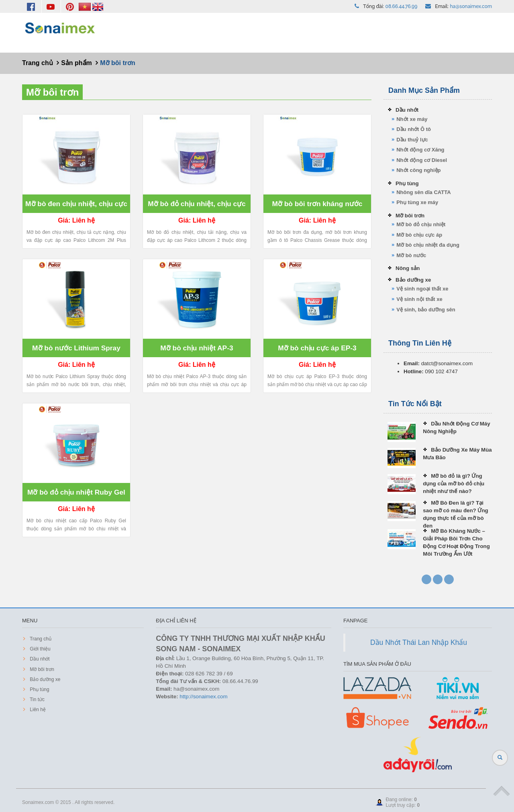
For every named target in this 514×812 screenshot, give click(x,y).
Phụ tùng (407, 183)
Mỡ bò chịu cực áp (419, 235)
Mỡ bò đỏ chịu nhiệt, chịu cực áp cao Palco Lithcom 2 (197, 206)
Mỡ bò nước (411, 255)
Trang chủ (40, 639)
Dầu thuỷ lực (412, 140)
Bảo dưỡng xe (413, 280)
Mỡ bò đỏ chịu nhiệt (421, 224)
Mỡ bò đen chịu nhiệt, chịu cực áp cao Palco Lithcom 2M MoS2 (76, 206)
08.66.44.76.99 (402, 6)
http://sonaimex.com (203, 696)
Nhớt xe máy (412, 119)
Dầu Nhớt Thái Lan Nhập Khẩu (419, 642)
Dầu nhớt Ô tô (414, 129)
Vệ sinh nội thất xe (419, 299)
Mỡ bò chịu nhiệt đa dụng (428, 245)
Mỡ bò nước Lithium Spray (76, 348)
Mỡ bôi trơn (52, 92)
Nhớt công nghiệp (418, 170)
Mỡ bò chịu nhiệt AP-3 (197, 348)
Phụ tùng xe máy (417, 202)
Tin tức (37, 700)
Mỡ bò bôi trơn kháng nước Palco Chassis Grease (317, 206)
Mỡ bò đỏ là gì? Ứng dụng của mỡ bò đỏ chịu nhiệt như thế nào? (454, 484)
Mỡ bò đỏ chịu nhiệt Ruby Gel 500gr (76, 495)
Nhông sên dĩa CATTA (423, 192)
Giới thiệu (40, 649)
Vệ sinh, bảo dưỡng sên (426, 310)
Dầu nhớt (407, 110)
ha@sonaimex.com (471, 6)
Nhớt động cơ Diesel (422, 160)
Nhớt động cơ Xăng (420, 150)
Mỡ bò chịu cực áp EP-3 (317, 348)
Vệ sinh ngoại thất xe (422, 289)
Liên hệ (37, 710)
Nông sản (408, 268)
